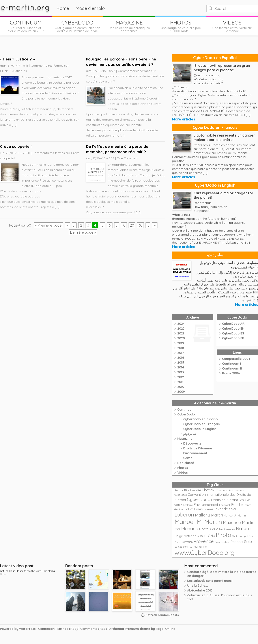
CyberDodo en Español (215, 58)
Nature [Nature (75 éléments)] (243, 528)
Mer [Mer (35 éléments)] (177, 529)
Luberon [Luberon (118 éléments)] (184, 514)
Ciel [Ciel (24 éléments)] (213, 490)
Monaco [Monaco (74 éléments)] (190, 528)
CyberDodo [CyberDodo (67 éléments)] (199, 499)
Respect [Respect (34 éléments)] (237, 542)
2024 (181, 324)
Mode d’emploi (91, 8)
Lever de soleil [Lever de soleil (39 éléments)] (225, 509)
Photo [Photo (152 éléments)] (223, 535)
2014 (181, 367)
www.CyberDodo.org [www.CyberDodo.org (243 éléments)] (205, 552)
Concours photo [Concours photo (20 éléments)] (225, 490)
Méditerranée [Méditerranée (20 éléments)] (227, 529)
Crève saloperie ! (16, 146)
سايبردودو (215, 255)
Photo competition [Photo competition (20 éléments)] (242, 536)
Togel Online (166, 629)
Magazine (185, 439)
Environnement (195, 453)
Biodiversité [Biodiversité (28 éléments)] (193, 490)
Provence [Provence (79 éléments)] (204, 541)
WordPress (27, 629)
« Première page (48, 225)
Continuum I (232, 364)
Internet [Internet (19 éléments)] (208, 509)
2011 (180, 382)
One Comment (127, 158)
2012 (181, 377)
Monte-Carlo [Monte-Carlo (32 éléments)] (209, 529)
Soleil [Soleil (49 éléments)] (249, 541)
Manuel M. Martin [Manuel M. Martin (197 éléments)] (198, 522)
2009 (181, 392)
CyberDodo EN (233, 329)
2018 (181, 348)
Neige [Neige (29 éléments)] (179, 536)
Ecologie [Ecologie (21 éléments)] (188, 505)
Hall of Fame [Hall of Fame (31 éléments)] (193, 509)
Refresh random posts (162, 615)
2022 (181, 329)
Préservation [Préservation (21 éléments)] (222, 542)
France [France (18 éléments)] (247, 505)
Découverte (192, 443)
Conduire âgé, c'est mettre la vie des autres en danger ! (222, 574)
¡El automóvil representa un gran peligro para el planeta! (222, 68)
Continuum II (232, 368)
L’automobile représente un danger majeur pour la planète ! (224, 137)
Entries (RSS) (67, 629)
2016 (181, 358)
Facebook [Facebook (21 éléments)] (225, 505)
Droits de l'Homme (198, 448)
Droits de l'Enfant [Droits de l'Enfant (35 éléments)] (225, 500)
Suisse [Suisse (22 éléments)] (178, 547)
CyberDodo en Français (215, 127)
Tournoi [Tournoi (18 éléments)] (198, 547)
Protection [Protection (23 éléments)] (187, 542)
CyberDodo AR (233, 324)
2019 (181, 343)
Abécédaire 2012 (200, 590)
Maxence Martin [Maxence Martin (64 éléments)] (239, 522)
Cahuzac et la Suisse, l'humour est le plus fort (220, 597)
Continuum (186, 409)
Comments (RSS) (93, 629)
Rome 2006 (231, 373)
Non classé (186, 463)
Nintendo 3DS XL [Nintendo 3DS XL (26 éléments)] (195, 536)
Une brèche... (198, 586)
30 (140, 225)
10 (124, 225)
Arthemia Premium (124, 629)
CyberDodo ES (233, 333)
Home (63, 8)
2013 (181, 372)
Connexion (46, 629)
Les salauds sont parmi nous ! (210, 581)
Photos (183, 468)
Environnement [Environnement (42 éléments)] (206, 504)
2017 (181, 353)
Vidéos (182, 473)
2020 (181, 338)
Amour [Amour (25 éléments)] (179, 490)
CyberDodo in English (215, 185)
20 (132, 225)
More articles (183, 119)
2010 (181, 387)
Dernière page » (83, 232)
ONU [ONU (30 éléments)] (211, 536)
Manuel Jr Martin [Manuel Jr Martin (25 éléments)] (235, 515)
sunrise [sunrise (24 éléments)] (188, 546)
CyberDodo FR (233, 338)
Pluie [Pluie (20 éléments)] (177, 542)
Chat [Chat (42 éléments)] (206, 490)
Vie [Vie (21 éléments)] (205, 547)
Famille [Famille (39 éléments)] (237, 505)
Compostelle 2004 (236, 359)
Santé (188, 458)
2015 (181, 362)
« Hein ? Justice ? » (17, 59)
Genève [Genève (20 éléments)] (179, 509)
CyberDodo (186, 414)
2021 (181, 333)
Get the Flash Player (12, 571)
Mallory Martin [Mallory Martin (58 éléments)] (209, 515)
